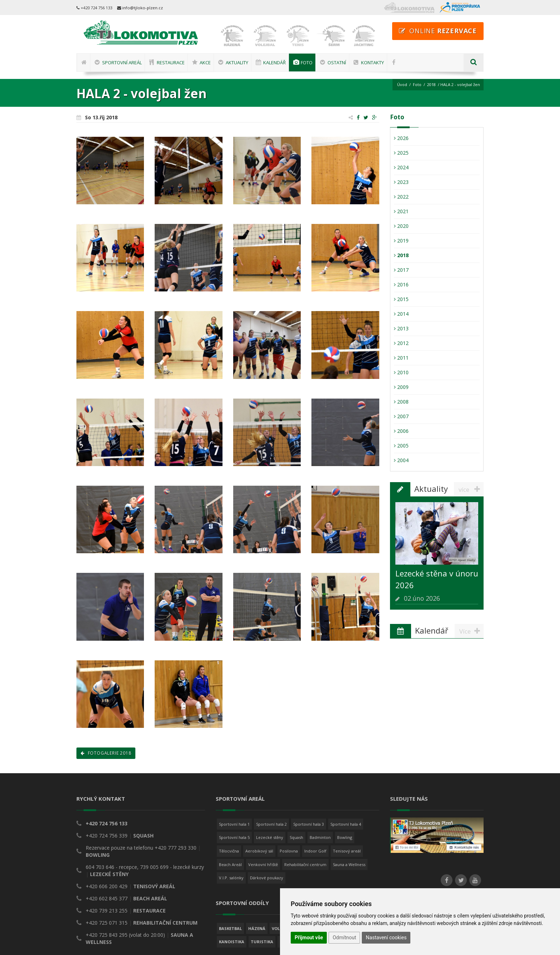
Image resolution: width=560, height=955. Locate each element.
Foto (417, 84)
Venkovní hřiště (263, 797)
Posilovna (289, 783)
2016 (401, 284)
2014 (401, 314)
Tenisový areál (347, 783)
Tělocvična (229, 783)
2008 (401, 402)
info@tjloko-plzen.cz (142, 8)
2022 (401, 197)
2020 (401, 226)
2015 (401, 299)
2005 (401, 446)
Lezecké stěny (270, 770)
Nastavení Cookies (412, 841)
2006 (401, 431)
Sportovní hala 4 (346, 756)
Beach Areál (230, 797)
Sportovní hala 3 (309, 756)
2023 (401, 182)
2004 (401, 460)
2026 (401, 138)
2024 (401, 167)
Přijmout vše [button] (309, 937)
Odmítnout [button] (344, 937)
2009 (401, 387)
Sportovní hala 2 (271, 756)
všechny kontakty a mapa (110, 893)
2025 (401, 153)
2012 (401, 343)
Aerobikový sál (259, 783)
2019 (401, 241)
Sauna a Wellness (349, 797)
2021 (401, 211)
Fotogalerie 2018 (106, 686)
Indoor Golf (315, 783)
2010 (401, 372)
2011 (401, 358)
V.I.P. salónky (231, 810)
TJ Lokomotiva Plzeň (120, 938)
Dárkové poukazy (267, 810)
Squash (296, 770)
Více (471, 577)
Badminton (320, 770)
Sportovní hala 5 (234, 770)
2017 (401, 270)
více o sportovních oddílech (251, 894)
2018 (431, 84)
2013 (401, 328)
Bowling (345, 770)
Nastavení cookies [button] (386, 937)
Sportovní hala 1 (234, 756)
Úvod (402, 84)
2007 (401, 416)
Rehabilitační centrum (305, 797)
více (471, 489)
